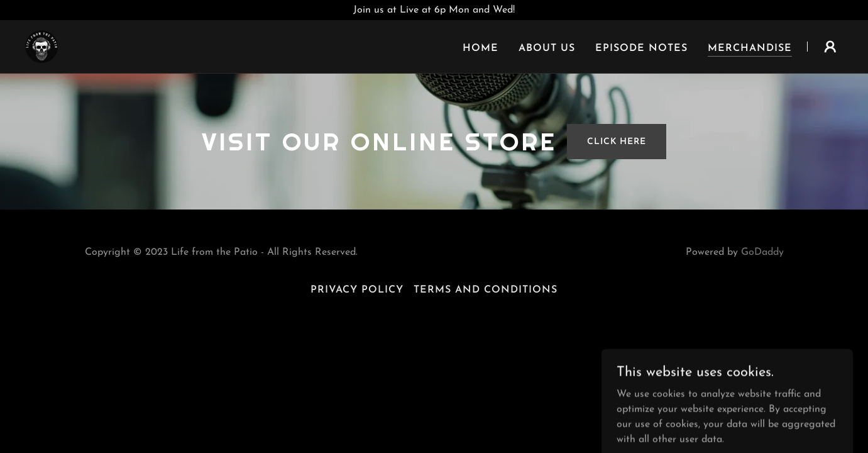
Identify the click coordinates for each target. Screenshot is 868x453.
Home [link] (481, 48)
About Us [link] (547, 48)
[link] (41, 46)
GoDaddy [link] (762, 252)
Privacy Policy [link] (357, 290)
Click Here (617, 142)
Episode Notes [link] (641, 48)
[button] (830, 47)
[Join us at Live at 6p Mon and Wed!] (434, 10)
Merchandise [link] (750, 48)
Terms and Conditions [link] (486, 290)
